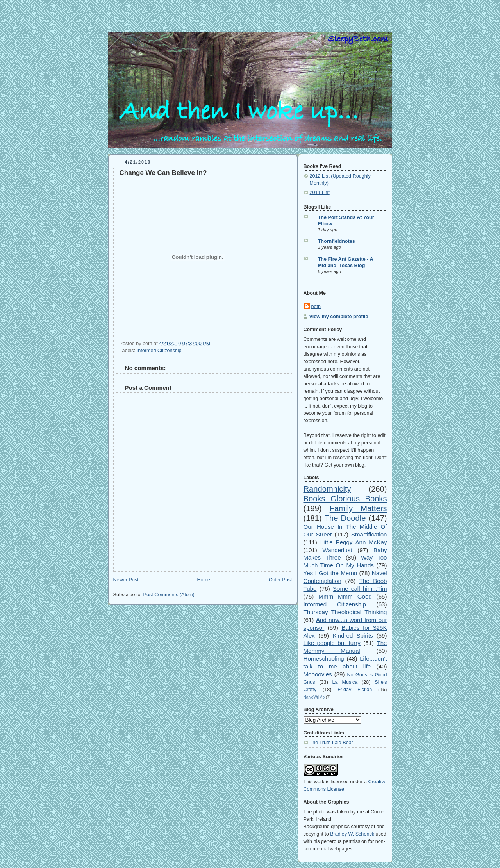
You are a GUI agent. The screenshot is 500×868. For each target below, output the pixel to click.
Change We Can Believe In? (163, 173)
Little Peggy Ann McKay (354, 542)
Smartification (369, 534)
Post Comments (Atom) (169, 595)
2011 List (320, 192)
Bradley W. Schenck (352, 834)
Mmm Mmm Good (345, 596)
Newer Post (126, 580)
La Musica (345, 682)
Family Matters (358, 508)
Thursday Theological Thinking (345, 612)
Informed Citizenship (159, 351)
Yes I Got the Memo (330, 573)
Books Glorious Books (345, 499)
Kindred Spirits (353, 635)
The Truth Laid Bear (331, 743)
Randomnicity (327, 489)
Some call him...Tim (360, 589)
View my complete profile (339, 317)
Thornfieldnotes (337, 241)
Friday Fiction (355, 690)
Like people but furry (332, 643)
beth (316, 307)
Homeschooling (324, 659)
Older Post (280, 580)
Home (204, 580)
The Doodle (345, 518)
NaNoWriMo (314, 697)
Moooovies (318, 674)
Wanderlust (337, 550)
